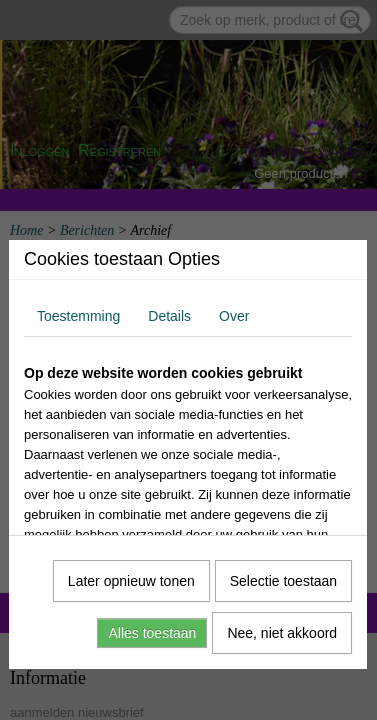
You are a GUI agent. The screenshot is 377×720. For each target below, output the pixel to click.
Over (234, 316)
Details (169, 316)
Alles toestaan (152, 633)
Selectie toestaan (283, 581)
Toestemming (78, 316)
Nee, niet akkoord (282, 633)
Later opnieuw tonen (131, 581)
